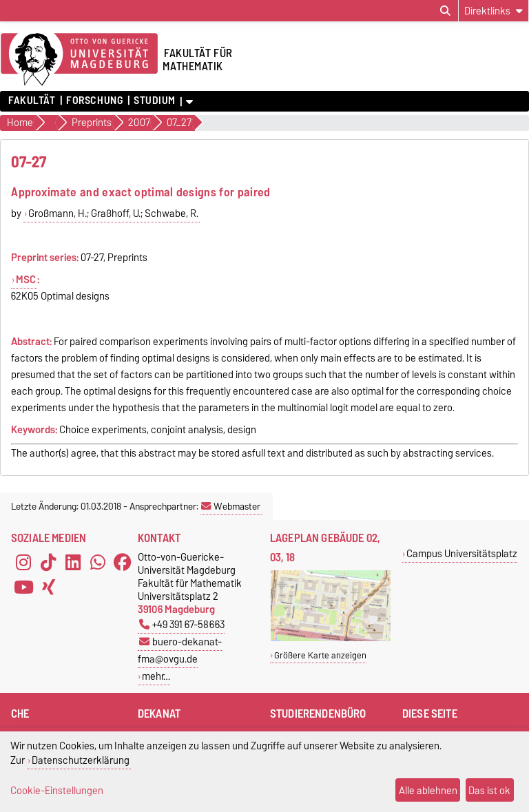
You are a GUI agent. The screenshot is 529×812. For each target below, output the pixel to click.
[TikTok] (48, 563)
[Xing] (48, 587)
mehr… (156, 676)
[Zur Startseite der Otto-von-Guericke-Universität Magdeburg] (79, 60)
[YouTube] (23, 587)
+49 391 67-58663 (182, 624)
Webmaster (231, 506)
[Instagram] (23, 563)
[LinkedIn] (73, 563)
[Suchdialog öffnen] (445, 11)
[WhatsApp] (98, 563)
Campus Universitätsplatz (462, 553)
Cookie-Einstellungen (57, 790)
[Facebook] (123, 563)
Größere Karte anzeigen (320, 655)
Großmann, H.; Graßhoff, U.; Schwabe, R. (113, 214)
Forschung (94, 101)
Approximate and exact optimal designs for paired (141, 192)
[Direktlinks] (494, 11)
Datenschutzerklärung (81, 760)
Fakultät (32, 101)
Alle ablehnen (428, 790)
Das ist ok (489, 790)
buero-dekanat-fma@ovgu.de (180, 650)
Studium (155, 101)
